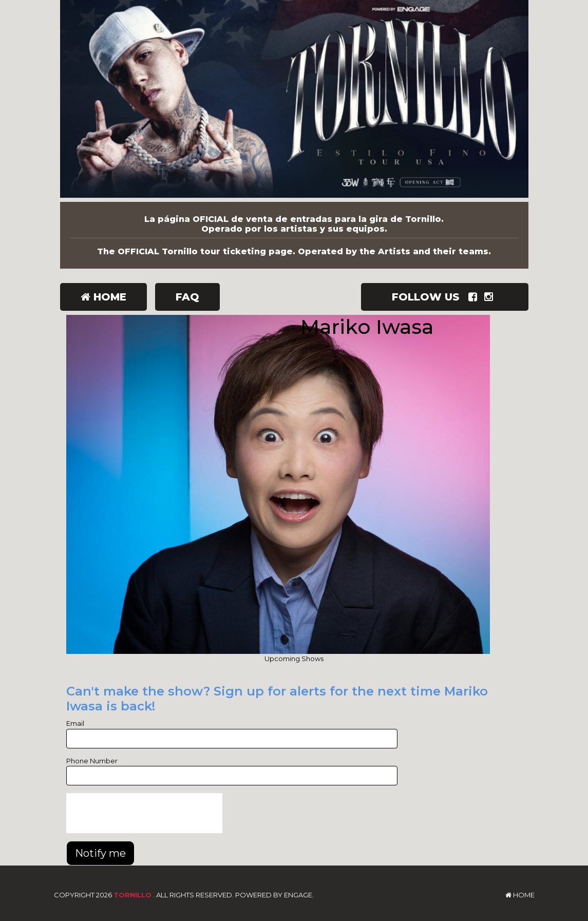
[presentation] (144, 813)
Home (103, 297)
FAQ (187, 297)
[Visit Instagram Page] (491, 297)
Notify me (100, 853)
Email (75, 723)
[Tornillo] (294, 101)
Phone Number (92, 761)
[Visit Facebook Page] (475, 297)
